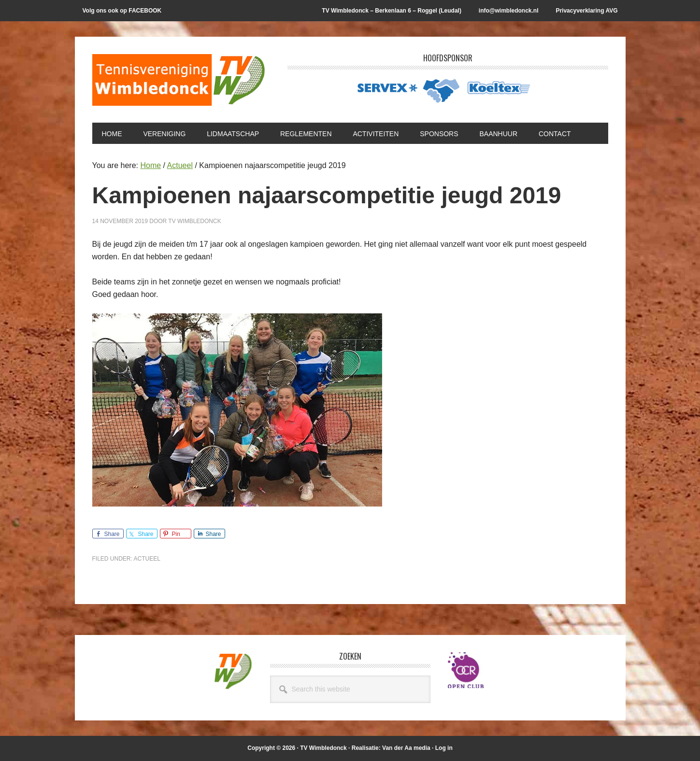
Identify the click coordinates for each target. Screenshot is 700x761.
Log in (444, 748)
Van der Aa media (406, 748)
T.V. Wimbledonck (179, 83)
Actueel (147, 559)
